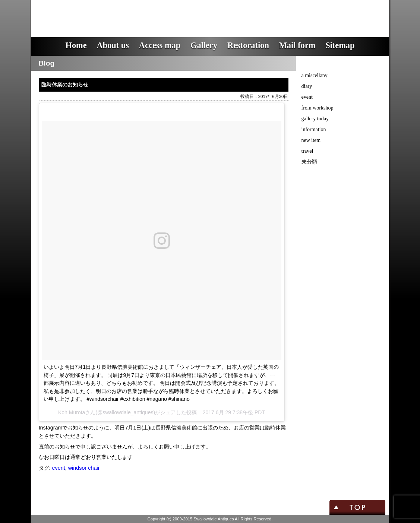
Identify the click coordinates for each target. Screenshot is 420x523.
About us (113, 45)
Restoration (248, 45)
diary (307, 86)
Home (76, 45)
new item (311, 140)
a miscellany (315, 75)
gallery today (315, 119)
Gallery (204, 45)
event (59, 468)
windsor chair (84, 468)
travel (307, 151)
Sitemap (340, 45)
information (314, 129)
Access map (160, 45)
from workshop (318, 108)
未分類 (309, 162)
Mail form (297, 45)
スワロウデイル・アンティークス (165, 13)
